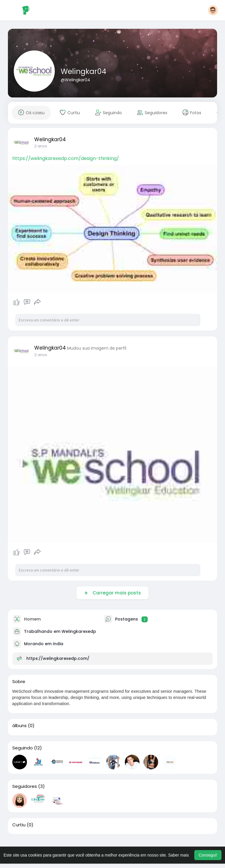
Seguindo (23, 748)
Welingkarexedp (79, 631)
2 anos (41, 146)
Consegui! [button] (208, 855)
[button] (213, 10)
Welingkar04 (83, 71)
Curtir (17, 302)
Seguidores (25, 786)
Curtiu (19, 825)
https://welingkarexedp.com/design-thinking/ (66, 158)
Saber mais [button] (179, 855)
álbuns (19, 726)
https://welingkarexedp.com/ (58, 658)
